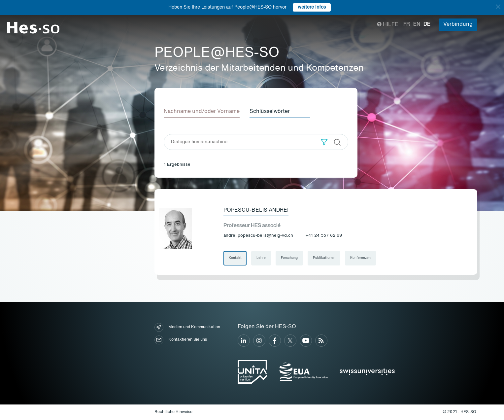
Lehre (261, 258)
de (427, 24)
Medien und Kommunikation (187, 327)
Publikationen (324, 258)
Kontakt (235, 258)
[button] (324, 142)
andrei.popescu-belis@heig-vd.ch (258, 236)
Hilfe (388, 25)
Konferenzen (361, 258)
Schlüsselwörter (270, 112)
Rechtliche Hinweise (173, 412)
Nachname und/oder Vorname (202, 112)
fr (407, 24)
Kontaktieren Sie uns (181, 340)
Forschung (290, 258)
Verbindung (458, 24)
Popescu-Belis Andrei (256, 210)
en (417, 24)
